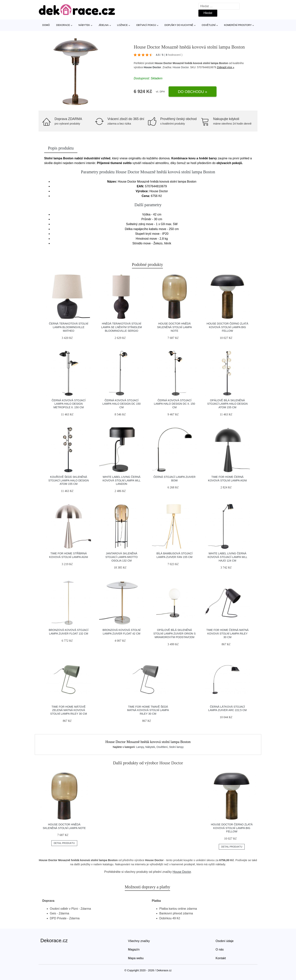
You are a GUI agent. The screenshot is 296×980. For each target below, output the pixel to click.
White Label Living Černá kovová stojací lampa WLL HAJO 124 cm (227, 557)
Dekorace (63, 25)
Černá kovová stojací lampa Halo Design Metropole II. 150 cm (69, 404)
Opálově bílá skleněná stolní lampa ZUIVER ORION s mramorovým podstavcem (174, 633)
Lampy (140, 747)
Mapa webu (136, 958)
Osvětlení (209, 25)
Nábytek (84, 25)
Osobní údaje (225, 941)
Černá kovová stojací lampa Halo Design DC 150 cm (122, 404)
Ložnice (122, 25)
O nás (220, 949)
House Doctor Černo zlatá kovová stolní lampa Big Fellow (227, 327)
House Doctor (152, 67)
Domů (46, 25)
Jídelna (104, 25)
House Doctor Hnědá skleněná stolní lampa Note (174, 327)
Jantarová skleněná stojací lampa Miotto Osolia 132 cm (121, 557)
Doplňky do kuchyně (179, 25)
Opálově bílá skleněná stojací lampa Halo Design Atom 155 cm (227, 404)
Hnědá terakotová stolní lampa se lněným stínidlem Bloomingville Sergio (121, 327)
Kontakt (221, 958)
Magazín (134, 949)
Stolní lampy (176, 747)
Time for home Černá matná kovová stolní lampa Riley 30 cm (227, 633)
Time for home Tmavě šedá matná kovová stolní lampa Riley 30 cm (148, 710)
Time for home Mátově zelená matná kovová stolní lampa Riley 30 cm (69, 710)
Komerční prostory (238, 25)
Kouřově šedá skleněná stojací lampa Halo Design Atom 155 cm (69, 480)
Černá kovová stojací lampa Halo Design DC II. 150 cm (174, 404)
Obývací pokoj (146, 25)
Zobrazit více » (226, 67)
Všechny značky (139, 941)
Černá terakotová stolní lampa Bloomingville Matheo (69, 327)
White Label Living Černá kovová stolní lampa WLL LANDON (121, 480)
